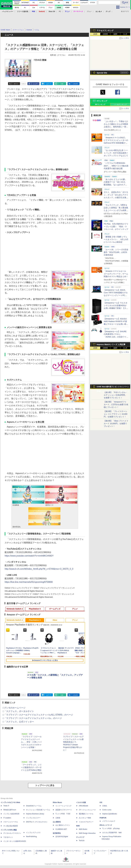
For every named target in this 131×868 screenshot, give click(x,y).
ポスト (16, 84)
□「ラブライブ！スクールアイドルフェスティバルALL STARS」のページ (38, 715)
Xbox (55, 620)
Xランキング (102, 101)
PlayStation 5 (35, 609)
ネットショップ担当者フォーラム (38, 810)
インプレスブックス (33, 833)
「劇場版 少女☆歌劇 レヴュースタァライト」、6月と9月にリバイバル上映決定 (116, 239)
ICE (101, 802)
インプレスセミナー (33, 818)
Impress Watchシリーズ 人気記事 (111, 344)
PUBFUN (103, 818)
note (62, 84)
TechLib (82, 841)
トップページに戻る (45, 785)
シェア (35, 84)
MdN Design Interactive (87, 833)
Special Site (102, 73)
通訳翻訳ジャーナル (86, 814)
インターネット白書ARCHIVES (15, 841)
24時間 (105, 34)
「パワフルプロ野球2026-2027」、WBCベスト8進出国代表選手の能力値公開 (116, 166)
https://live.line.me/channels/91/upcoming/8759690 (29, 582)
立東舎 (58, 818)
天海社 (105, 806)
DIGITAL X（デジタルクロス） (37, 822)
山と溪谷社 (57, 822)
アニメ (75, 609)
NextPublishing (31, 837)
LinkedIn (75, 84)
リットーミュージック (63, 806)
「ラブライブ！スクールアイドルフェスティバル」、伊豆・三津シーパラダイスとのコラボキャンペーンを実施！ (31, 742)
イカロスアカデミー (86, 822)
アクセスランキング (105, 31)
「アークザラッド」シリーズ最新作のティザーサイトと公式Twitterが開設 (31, 767)
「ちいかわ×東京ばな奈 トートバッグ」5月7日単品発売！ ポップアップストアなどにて (116, 153)
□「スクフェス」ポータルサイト (18, 711)
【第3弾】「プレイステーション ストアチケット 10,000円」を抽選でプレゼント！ (116, 414)
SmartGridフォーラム (34, 806)
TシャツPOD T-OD (63, 814)
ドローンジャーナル (11, 822)
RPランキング (100, 105)
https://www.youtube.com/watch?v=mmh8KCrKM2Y (29, 556)
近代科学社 (57, 833)
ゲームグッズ (55, 609)
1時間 (95, 34)
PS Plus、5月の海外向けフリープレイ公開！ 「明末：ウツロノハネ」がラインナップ (116, 227)
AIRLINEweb (83, 806)
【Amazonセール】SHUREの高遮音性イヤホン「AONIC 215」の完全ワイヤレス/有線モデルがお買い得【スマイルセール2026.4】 (116, 337)
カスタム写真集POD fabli (112, 833)
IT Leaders (7, 818)
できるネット (8, 837)
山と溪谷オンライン (63, 825)
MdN (78, 826)
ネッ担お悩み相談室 (11, 826)
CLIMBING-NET (61, 829)
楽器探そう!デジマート (64, 810)
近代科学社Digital (62, 837)
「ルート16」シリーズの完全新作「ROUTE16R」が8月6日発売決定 (116, 252)
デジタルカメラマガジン (12, 833)
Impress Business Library (35, 814)
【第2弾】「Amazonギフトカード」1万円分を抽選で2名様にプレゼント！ (116, 404)
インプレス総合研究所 (11, 814)
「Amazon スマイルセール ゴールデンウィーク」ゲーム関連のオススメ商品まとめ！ (116, 274)
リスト (24, 84)
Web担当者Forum (10, 810)
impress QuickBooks (110, 814)
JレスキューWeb (85, 818)
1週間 (115, 34)
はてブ (49, 84)
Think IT (6, 806)
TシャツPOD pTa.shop (111, 829)
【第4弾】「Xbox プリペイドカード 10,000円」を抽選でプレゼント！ (116, 423)
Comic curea (107, 810)
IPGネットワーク (106, 825)
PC (60, 12)
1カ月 (125, 34)
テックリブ (80, 837)
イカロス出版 (81, 802)
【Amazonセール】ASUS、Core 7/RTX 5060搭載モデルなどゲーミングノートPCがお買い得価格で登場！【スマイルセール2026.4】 (116, 295)
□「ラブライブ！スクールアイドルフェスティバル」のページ (32, 718)
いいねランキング (120, 105)
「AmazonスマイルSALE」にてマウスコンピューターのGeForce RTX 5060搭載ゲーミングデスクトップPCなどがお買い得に (116, 143)
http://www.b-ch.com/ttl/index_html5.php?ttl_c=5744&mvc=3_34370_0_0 (39, 569)
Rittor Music (57, 802)
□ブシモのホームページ (14, 708)
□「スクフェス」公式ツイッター (18, 722)
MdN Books (83, 829)
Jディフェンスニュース (87, 810)
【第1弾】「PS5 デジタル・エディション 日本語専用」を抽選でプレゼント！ (116, 395)
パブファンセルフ (109, 821)
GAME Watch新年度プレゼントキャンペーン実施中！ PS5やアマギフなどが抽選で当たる (113, 387)
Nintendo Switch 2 (15, 609)
